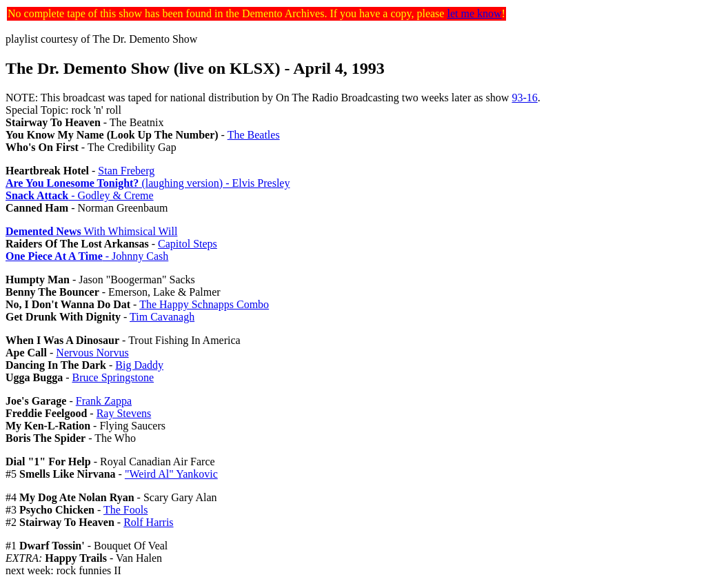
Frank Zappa (104, 401)
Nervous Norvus (92, 353)
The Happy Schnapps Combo (204, 304)
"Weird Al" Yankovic (171, 474)
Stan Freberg (126, 171)
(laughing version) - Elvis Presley (148, 183)
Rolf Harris (148, 522)
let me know (474, 13)
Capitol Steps (188, 244)
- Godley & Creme (80, 195)
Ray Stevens (124, 413)
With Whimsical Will (91, 231)
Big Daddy (139, 365)
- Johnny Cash (87, 256)
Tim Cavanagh (162, 317)
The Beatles (254, 135)
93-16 (524, 98)
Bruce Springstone (113, 377)
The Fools (125, 510)
